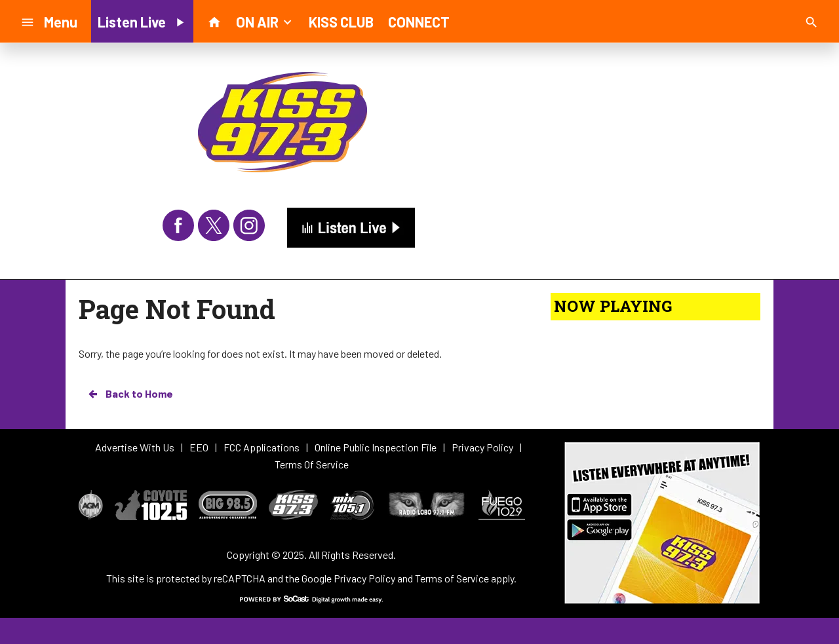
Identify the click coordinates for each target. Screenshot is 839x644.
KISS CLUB (341, 22)
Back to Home (130, 394)
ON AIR (265, 21)
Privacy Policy (364, 578)
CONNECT (419, 22)
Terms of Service (452, 578)
